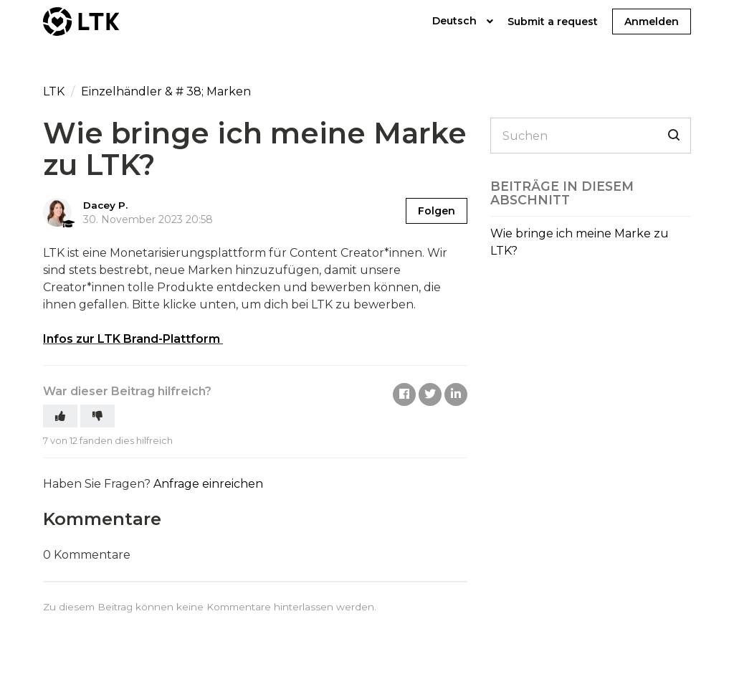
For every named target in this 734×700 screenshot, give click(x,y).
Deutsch (456, 21)
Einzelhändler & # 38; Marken (166, 91)
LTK (55, 91)
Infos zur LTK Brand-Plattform (132, 339)
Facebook (404, 394)
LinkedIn (456, 394)
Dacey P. (105, 205)
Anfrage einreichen (208, 484)
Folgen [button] (437, 211)
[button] (60, 416)
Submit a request (553, 22)
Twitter (430, 394)
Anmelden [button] (652, 22)
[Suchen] (591, 136)
